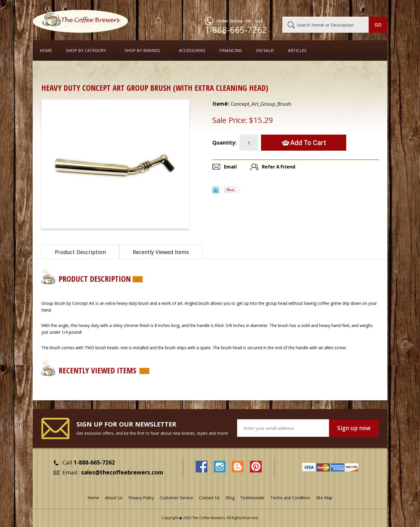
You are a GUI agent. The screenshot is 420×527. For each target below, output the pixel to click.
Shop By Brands (142, 51)
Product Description (80, 252)
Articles (297, 51)
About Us (281, 8)
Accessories (192, 51)
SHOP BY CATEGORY (86, 51)
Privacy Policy (141, 498)
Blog (338, 8)
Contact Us (209, 498)
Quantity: (224, 143)
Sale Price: (230, 120)
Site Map (324, 498)
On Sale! (265, 51)
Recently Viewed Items (161, 252)
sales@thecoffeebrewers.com (122, 472)
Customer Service (311, 8)
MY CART (376, 7)
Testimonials (252, 498)
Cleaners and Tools (79, 71)
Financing (231, 51)
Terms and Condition (290, 498)
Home (46, 51)
